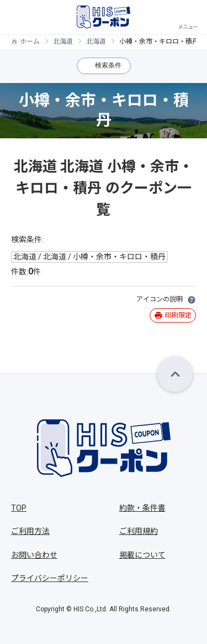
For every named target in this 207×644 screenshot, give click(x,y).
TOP (19, 508)
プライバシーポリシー (50, 578)
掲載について (142, 555)
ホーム (30, 41)
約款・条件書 (142, 508)
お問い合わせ (34, 555)
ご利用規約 (139, 531)
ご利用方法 (30, 531)
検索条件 (108, 65)
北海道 (63, 41)
